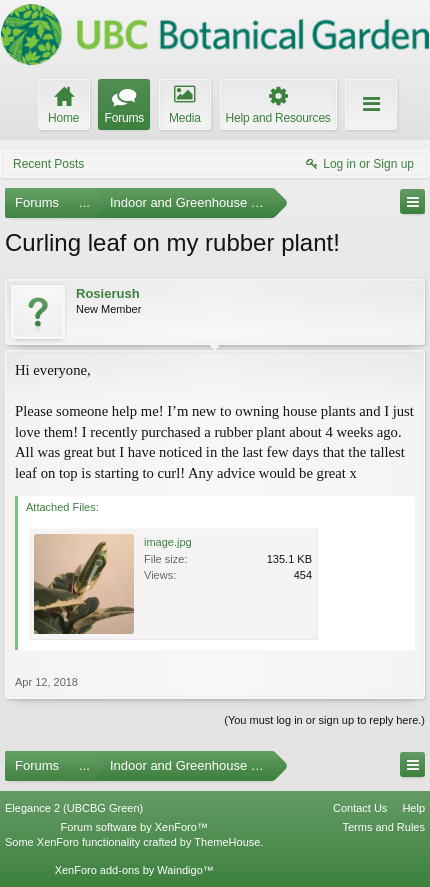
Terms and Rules (383, 827)
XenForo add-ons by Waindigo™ (134, 870)
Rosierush (108, 293)
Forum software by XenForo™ (134, 827)
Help (413, 808)
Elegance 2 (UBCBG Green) (74, 808)
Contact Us (360, 808)
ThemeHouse (227, 842)
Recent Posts (48, 164)
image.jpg (168, 542)
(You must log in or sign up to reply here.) (324, 720)
